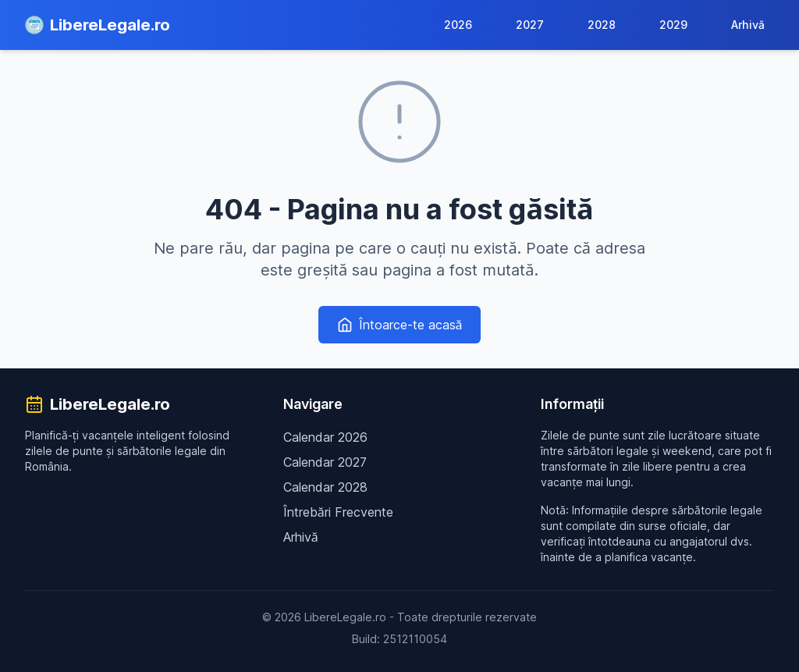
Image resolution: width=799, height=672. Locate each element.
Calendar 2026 (325, 437)
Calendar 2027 (325, 462)
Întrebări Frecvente (338, 512)
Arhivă (748, 25)
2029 (673, 25)
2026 (458, 25)
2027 (530, 25)
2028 (602, 25)
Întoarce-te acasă (400, 325)
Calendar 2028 (325, 487)
